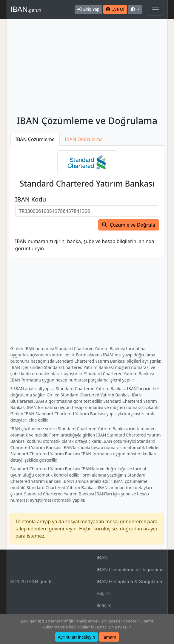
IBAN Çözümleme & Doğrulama (130, 570)
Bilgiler (104, 594)
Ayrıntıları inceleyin (77, 637)
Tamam (109, 637)
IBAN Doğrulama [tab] (84, 139)
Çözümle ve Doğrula (132, 225)
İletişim (104, 606)
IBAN (26, 9)
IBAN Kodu (31, 199)
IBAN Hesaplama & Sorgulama (130, 582)
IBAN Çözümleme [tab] (35, 139)
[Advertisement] (87, 68)
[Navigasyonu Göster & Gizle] (155, 10)
